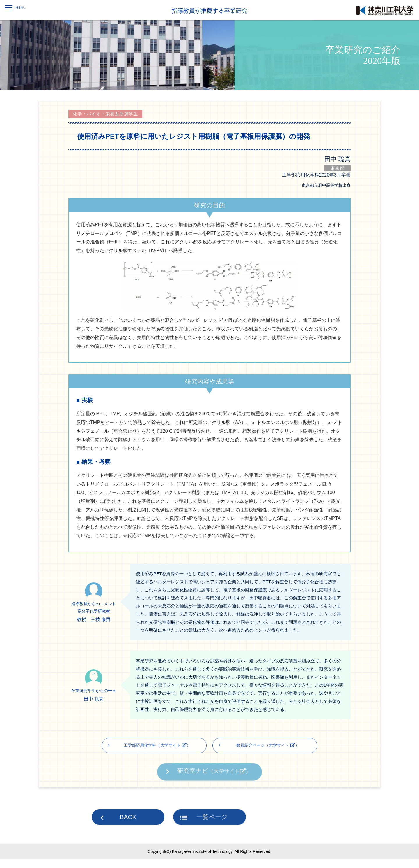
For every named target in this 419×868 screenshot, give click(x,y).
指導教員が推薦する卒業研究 (210, 10)
